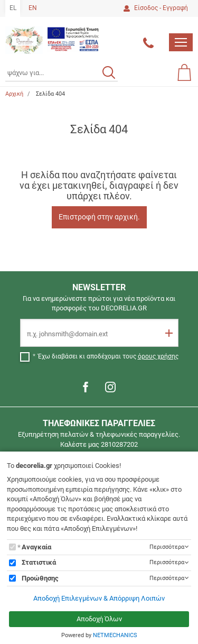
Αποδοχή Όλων (99, 619)
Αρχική (14, 94)
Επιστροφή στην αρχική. (99, 217)
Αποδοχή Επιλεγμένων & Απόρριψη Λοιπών (99, 598)
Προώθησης (40, 578)
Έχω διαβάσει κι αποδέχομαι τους (108, 356)
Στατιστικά (39, 562)
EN (33, 8)
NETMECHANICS (115, 635)
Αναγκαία (36, 547)
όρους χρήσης (158, 356)
